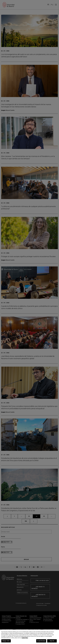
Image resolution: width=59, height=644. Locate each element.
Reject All (52, 641)
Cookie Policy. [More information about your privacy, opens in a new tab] (25, 638)
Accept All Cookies (41, 641)
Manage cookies (6, 641)
